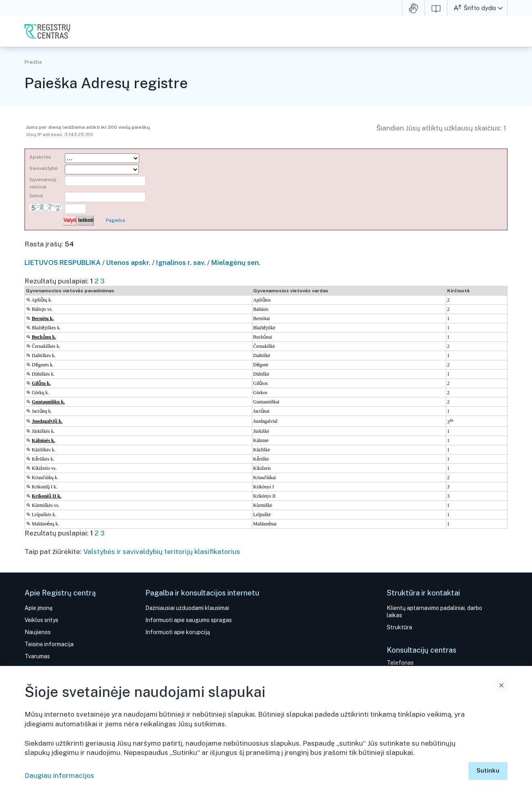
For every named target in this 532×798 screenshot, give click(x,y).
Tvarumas (37, 656)
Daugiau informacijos (59, 775)
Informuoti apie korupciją (178, 632)
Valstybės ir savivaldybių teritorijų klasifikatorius (162, 552)
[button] (500, 8)
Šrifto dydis (480, 8)
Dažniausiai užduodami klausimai (187, 608)
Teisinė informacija (49, 644)
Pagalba (115, 220)
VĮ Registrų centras (47, 31)
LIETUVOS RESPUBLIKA (63, 263)
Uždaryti (501, 685)
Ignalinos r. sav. (181, 263)
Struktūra (399, 627)
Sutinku (488, 770)
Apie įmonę (39, 608)
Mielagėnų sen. (236, 263)
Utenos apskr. (128, 263)
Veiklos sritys (41, 620)
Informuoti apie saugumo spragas (189, 620)
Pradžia (33, 62)
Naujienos (38, 632)
